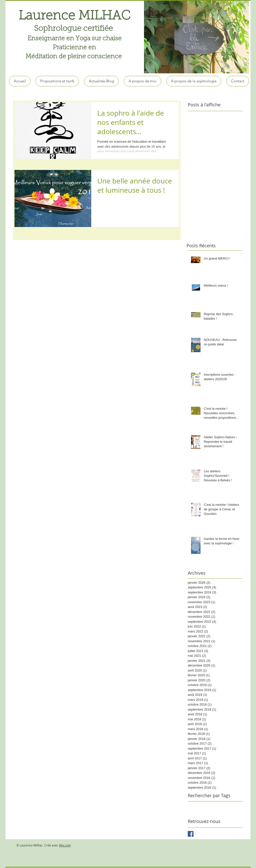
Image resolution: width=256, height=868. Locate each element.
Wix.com (65, 845)
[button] (196, 37)
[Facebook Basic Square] (191, 834)
